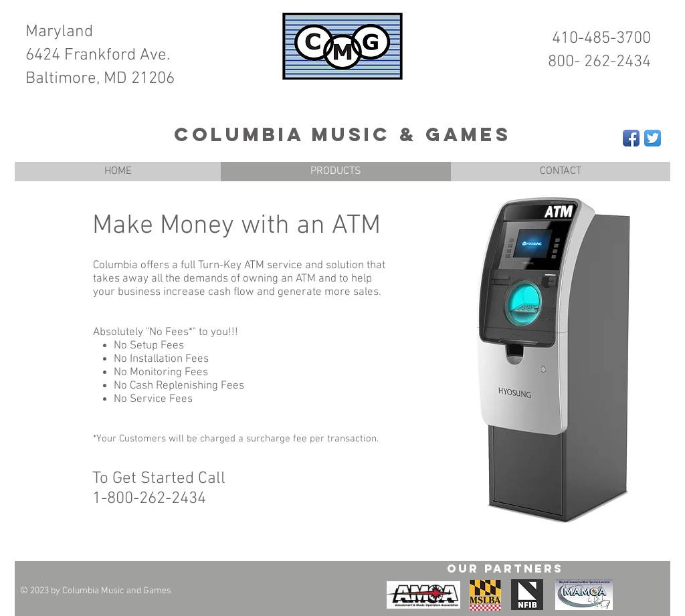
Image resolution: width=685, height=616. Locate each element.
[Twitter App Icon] (653, 138)
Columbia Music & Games (342, 134)
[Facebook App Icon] (631, 138)
